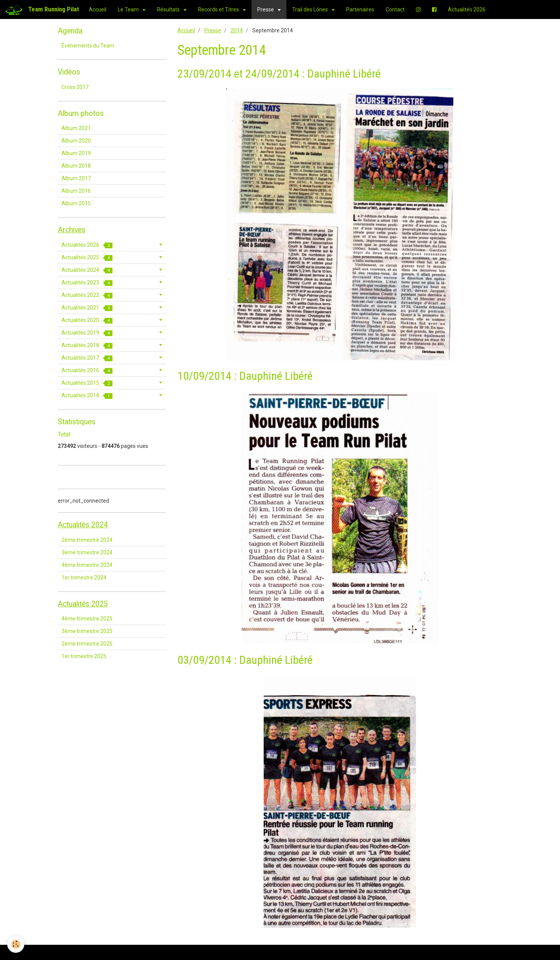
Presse (266, 10)
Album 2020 (76, 141)
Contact (395, 10)
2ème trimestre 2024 (87, 540)
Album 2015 (76, 203)
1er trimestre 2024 (84, 578)
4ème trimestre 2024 (87, 565)
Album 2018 (76, 166)
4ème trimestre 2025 (87, 619)
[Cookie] (16, 944)
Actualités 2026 (467, 10)
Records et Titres (219, 10)
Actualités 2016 (87, 371)
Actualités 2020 (87, 320)
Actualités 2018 (87, 345)
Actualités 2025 (87, 258)
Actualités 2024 (87, 270)
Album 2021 (76, 128)
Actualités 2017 (87, 358)
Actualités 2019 (87, 333)
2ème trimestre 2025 (87, 644)
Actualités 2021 (87, 308)
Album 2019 (76, 153)
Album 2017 (76, 178)
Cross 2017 (75, 87)
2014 (237, 30)
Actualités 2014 (87, 396)
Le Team (129, 10)
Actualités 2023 (87, 283)
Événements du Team (88, 46)
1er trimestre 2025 (84, 656)
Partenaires (360, 10)
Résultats (169, 10)
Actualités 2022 (87, 295)
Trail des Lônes (311, 10)
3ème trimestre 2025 (87, 631)
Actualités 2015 (87, 383)
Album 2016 (76, 191)
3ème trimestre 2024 (87, 552)
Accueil (98, 10)
